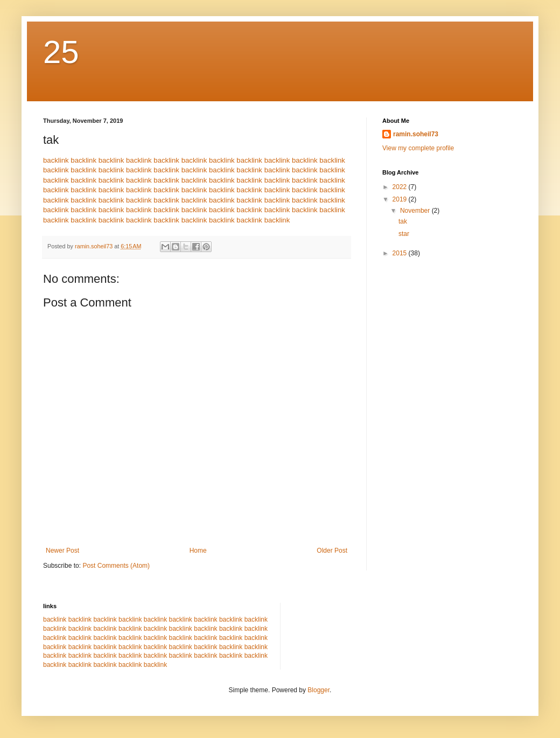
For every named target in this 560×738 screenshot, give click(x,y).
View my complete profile (418, 148)
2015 (401, 253)
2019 (401, 199)
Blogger (318, 690)
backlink (56, 160)
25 (61, 52)
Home (198, 551)
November (416, 211)
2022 (401, 187)
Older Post (332, 551)
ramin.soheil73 (416, 134)
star (404, 234)
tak (403, 221)
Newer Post (62, 551)
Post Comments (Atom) (116, 566)
